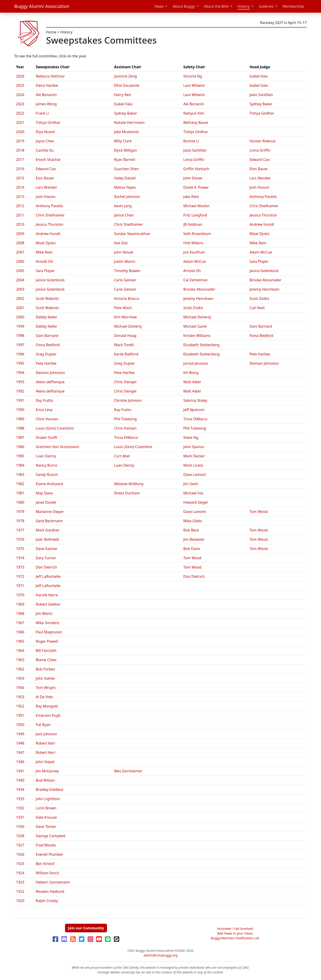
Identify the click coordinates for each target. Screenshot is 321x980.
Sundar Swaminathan (132, 234)
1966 (20, 632)
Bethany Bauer (196, 122)
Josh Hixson (259, 187)
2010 (20, 224)
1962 (20, 669)
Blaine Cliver (46, 660)
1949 (20, 734)
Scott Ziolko (259, 298)
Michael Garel (195, 326)
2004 (20, 280)
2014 (20, 187)
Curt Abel (122, 456)
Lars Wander (260, 178)
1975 (20, 549)
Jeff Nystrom (194, 410)
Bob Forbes (45, 669)
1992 (20, 391)
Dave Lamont (195, 475)
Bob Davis (192, 549)
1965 (20, 641)
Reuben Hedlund (50, 891)
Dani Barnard (261, 326)
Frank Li (42, 113)
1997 (20, 345)
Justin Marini (125, 261)
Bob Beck (191, 530)
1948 (20, 743)
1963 (20, 660)
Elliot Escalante (127, 85)
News (159, 6)
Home (51, 32)
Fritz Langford (195, 215)
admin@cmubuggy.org (160, 955)
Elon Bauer (259, 169)
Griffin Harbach (196, 169)
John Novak (124, 252)
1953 (20, 697)
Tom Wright (46, 688)
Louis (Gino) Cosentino (55, 428)
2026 (20, 76)
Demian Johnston (264, 363)
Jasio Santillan (261, 95)
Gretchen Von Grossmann (57, 447)
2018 (20, 150)
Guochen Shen (126, 169)
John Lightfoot (48, 799)
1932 (20, 808)
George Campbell (50, 836)
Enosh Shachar (48, 160)
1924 (20, 873)
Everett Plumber (49, 854)
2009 (20, 234)
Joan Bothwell (47, 539)
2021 (20, 122)
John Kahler (45, 678)
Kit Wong (191, 373)
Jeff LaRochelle (48, 576)
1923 (20, 882)
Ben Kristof (45, 864)
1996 (20, 354)
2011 (20, 215)
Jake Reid (191, 197)
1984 (20, 465)
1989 (20, 419)
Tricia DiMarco (195, 419)
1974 (20, 558)
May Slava (44, 493)
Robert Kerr (45, 743)
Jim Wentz (44, 613)
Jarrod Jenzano (196, 363)
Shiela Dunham (127, 493)
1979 (20, 512)
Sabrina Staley (195, 400)
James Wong (46, 104)
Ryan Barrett (125, 160)
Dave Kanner (47, 549)
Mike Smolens (48, 623)
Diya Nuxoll (45, 132)
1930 (20, 827)
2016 (20, 169)
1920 (20, 901)
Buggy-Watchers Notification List (235, 938)
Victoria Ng (193, 76)
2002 (20, 298)
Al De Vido (44, 697)
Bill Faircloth (46, 651)
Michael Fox (193, 493)
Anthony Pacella (263, 197)
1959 (20, 678)
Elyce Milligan (126, 150)
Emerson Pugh (48, 715)
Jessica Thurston (263, 215)
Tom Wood (258, 512)
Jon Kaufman (194, 252)
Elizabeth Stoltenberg (201, 345)
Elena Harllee (47, 85)
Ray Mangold (47, 706)
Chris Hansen (47, 419)
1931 (20, 817)
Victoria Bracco (127, 298)
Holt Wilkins (193, 243)
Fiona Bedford (261, 336)
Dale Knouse (46, 817)
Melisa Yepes (125, 187)
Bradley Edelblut (49, 790)
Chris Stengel (125, 382)
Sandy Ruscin (47, 475)
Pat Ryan (43, 725)
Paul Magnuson (49, 632)
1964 (20, 651)
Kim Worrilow (125, 317)
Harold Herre (47, 595)
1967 (20, 623)
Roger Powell (47, 641)
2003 (20, 289)
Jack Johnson (46, 734)
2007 (20, 252)
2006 (20, 261)
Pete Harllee (260, 354)
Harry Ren (122, 95)
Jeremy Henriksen (264, 289)
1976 (20, 539)
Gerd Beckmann (49, 521)
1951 (20, 715)
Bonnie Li (191, 141)
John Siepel (45, 762)
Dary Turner (46, 558)
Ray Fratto (44, 400)
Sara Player (259, 261)
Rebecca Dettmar (50, 76)
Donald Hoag (125, 336)
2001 (20, 308)
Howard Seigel (195, 502)
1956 (20, 688)
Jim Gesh (191, 484)
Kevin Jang (123, 206)
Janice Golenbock (264, 271)
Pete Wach (123, 308)
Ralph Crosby (47, 901)
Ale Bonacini (46, 95)
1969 (20, 604)
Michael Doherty (197, 317)
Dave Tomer (46, 827)
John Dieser (193, 178)
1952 (20, 706)
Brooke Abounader (265, 280)
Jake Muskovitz (127, 132)
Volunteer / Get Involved (235, 929)
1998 (20, 336)
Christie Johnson (128, 400)
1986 (20, 447)
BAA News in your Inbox (235, 933)
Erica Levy (44, 410)
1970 (20, 595)
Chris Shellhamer (264, 206)
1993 (20, 382)
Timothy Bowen (127, 271)
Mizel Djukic (260, 234)
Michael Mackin (196, 206)
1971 (20, 586)
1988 (20, 428)
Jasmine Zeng (125, 76)
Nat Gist (121, 243)
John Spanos (194, 447)
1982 (20, 484)
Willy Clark (123, 141)
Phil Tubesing (125, 419)
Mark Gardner (48, 530)
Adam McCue (261, 252)
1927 (20, 845)
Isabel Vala (259, 76)
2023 (20, 104)
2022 (20, 113)
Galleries (266, 6)
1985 (20, 456)
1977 (20, 530)
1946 (20, 762)
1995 (20, 363)
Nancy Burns (46, 465)
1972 (20, 576)
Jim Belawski (194, 539)
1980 (20, 502)
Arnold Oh (44, 261)
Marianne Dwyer (50, 512)
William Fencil (47, 873)
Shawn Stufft (47, 437)
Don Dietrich (46, 567)
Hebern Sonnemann (53, 882)
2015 (20, 178)
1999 (20, 326)
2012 (20, 206)
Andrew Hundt (262, 224)
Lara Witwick (194, 85)
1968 (20, 613)
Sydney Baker (261, 104)
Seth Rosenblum (197, 234)
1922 (20, 891)
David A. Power (196, 187)
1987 (20, 437)
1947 (20, 752)
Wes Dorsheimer (128, 771)
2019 (20, 141)
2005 (20, 271)
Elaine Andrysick (49, 484)
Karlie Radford (126, 354)
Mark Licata (193, 465)
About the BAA (216, 6)
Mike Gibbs (193, 521)
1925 (20, 864)
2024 (20, 95)
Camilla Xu (45, 150)
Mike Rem (258, 243)
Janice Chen (124, 215)
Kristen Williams (197, 336)
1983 (20, 475)
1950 (20, 725)
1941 (20, 771)
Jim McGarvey (47, 771)
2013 (20, 197)
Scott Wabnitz (47, 298)
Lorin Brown (46, 808)
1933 (20, 799)
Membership (293, 6)
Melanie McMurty (129, 484)
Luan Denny (46, 456)
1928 (20, 836)
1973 (20, 567)
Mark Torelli (124, 345)
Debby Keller (46, 317)
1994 (20, 373)
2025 (20, 85)
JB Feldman (193, 224)
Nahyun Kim (194, 113)
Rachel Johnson (127, 197)
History (244, 6)
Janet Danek (46, 502)
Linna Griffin (260, 150)
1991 (20, 400)
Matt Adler (192, 382)
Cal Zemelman (195, 280)
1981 (20, 493)
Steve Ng (191, 437)
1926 (20, 854)
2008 (20, 243)
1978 (20, 521)
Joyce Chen (45, 141)
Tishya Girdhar (262, 113)
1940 (20, 780)
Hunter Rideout (263, 141)
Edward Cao (259, 160)
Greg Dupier (46, 354)
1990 (20, 410)
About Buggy (184, 6)
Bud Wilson (45, 780)
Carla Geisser (125, 280)
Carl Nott (257, 308)
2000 (20, 317)
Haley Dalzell (125, 178)
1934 (20, 790)
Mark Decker (194, 456)
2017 (20, 160)
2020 (20, 132)
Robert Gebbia (48, 604)
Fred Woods (46, 845)
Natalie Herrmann (129, 122)
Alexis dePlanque (50, 382)
